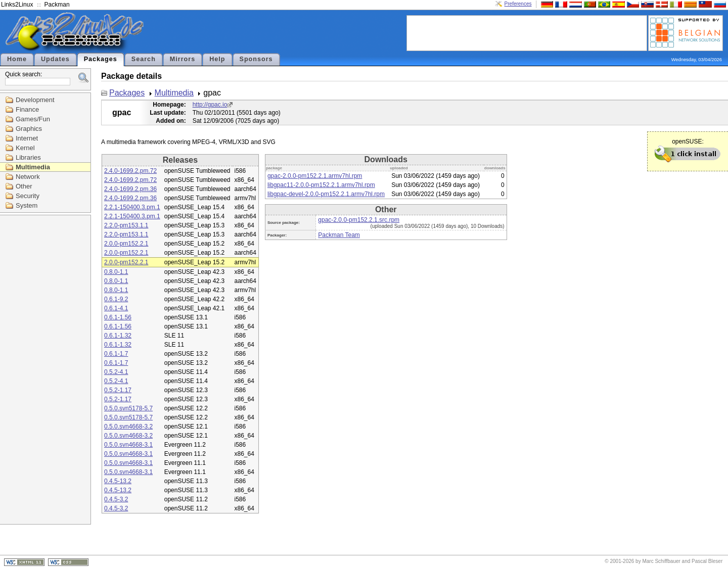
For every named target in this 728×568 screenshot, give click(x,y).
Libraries (28, 157)
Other (24, 186)
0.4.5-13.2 (118, 481)
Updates (55, 59)
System (27, 205)
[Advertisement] (527, 32)
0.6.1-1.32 (118, 336)
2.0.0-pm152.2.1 (126, 244)
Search (144, 59)
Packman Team (339, 235)
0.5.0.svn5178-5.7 (128, 408)
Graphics (29, 129)
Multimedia (33, 167)
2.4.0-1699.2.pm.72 (130, 171)
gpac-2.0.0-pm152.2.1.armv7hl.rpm (315, 176)
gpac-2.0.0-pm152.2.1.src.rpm (359, 220)
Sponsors (256, 59)
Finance (27, 109)
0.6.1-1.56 (118, 317)
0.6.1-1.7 (116, 354)
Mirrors (183, 59)
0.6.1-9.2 (116, 299)
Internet (27, 138)
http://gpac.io (210, 105)
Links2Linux (17, 5)
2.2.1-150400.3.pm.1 (132, 207)
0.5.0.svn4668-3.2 (128, 427)
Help (217, 59)
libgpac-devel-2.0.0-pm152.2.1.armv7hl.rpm (326, 194)
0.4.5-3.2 (116, 499)
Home (17, 59)
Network (28, 177)
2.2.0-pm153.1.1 (126, 225)
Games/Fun (33, 119)
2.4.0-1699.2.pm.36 (130, 189)
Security (28, 196)
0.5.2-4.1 (116, 372)
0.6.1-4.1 (116, 308)
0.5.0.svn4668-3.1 (128, 445)
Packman (57, 5)
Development (35, 100)
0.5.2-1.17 (118, 390)
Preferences (518, 4)
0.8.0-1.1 (116, 272)
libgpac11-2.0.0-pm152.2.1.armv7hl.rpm (321, 185)
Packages (101, 59)
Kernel (25, 148)
